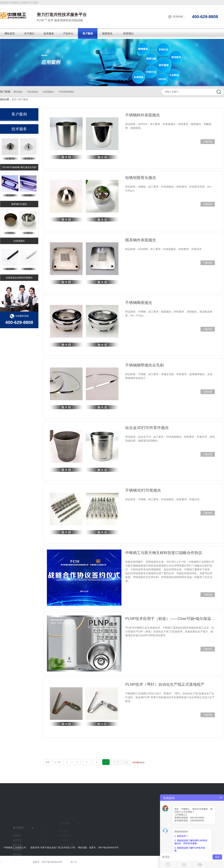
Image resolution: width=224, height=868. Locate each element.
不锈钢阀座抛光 (139, 303)
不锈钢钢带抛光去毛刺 (144, 365)
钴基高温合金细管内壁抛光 (19, 278)
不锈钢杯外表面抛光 (143, 115)
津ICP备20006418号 (108, 848)
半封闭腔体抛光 (66, 92)
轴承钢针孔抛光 (19, 204)
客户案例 (23, 99)
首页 (14, 99)
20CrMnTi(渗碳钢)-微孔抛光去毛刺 (19, 167)
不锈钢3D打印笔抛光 (143, 490)
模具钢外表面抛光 (141, 240)
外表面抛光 (48, 92)
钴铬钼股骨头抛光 (141, 178)
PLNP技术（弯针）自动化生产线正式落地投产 (165, 684)
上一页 (57, 762)
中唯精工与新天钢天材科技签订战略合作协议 (164, 553)
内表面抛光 (19, 241)
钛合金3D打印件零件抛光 (147, 428)
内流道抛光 (33, 92)
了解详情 (208, 142)
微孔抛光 (18, 92)
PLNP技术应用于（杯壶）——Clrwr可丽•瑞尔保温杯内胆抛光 (170, 619)
